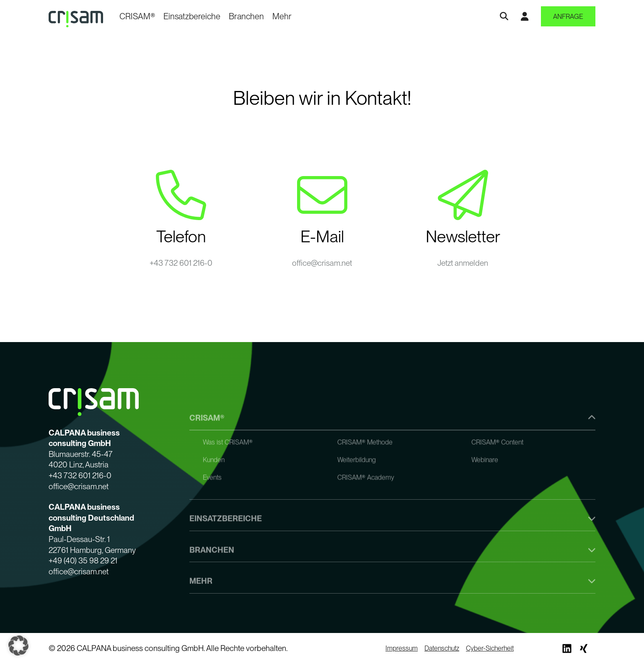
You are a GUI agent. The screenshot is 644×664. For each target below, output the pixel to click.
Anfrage (568, 17)
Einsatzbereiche (192, 16)
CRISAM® (137, 16)
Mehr (282, 16)
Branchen (246, 16)
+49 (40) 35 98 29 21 (83, 561)
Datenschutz (442, 648)
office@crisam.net (322, 263)
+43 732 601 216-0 (181, 263)
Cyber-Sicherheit (490, 648)
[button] (18, 646)
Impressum (402, 648)
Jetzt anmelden (463, 263)
